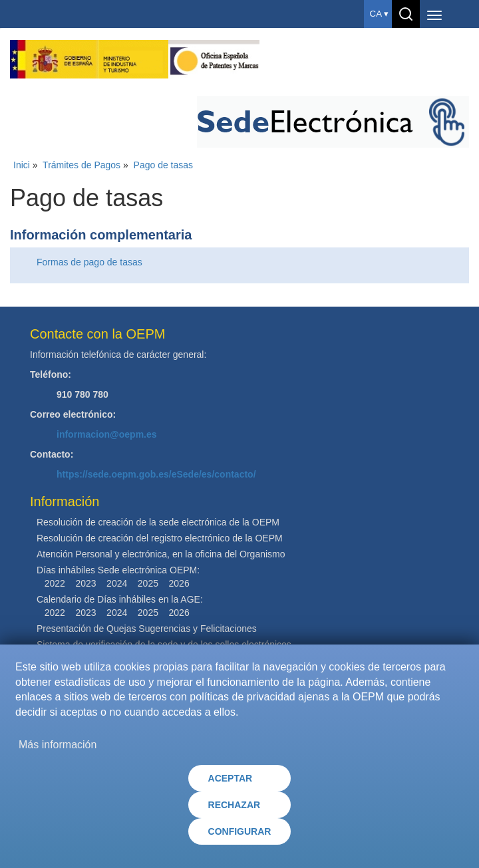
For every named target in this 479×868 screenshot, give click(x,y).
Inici (22, 165)
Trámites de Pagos (81, 165)
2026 (179, 583)
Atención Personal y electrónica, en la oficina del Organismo (161, 554)
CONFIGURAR (240, 831)
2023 (85, 583)
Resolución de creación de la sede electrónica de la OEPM (158, 522)
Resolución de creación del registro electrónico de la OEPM (160, 538)
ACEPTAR (231, 778)
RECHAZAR (235, 805)
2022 (55, 583)
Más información (58, 745)
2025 (148, 583)
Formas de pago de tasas (89, 262)
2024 (117, 583)
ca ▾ (379, 14)
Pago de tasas (164, 165)
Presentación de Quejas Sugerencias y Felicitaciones (147, 629)
